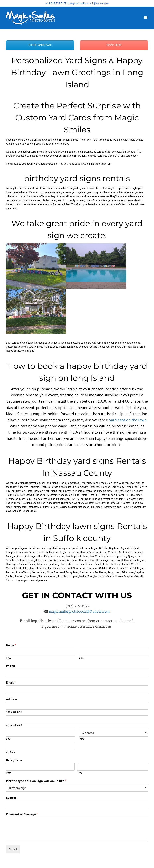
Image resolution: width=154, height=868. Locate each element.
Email (11, 682)
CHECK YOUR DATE (40, 45)
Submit (13, 849)
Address (12, 699)
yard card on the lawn (128, 420)
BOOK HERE (114, 45)
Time (80, 773)
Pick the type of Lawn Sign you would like (36, 781)
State (82, 739)
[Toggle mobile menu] (146, 18)
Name (11, 645)
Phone (10, 666)
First (8, 658)
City (8, 739)
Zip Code (11, 752)
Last (81, 658)
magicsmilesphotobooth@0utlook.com (79, 611)
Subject (11, 798)
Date (9, 773)
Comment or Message (22, 814)
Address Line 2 (14, 725)
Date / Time (14, 760)
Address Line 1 (14, 712)
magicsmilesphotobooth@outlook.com (89, 3)
